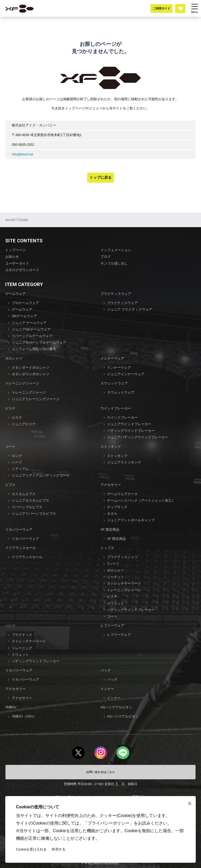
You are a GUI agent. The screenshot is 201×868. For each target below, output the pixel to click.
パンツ (10, 626)
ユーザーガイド (17, 264)
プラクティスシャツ (122, 557)
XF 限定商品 (110, 530)
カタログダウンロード (22, 270)
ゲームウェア (15, 294)
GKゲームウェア (24, 316)
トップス (107, 548)
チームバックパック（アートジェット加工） (141, 501)
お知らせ (12, 257)
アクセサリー (111, 485)
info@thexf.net (22, 154)
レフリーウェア (112, 626)
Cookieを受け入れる (31, 849)
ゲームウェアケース (122, 494)
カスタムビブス (24, 494)
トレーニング (22, 648)
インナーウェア (112, 359)
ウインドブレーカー (116, 408)
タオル (112, 514)
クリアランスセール (21, 548)
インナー (107, 689)
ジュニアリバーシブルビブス (34, 514)
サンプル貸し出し (114, 264)
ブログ (106, 257)
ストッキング (111, 447)
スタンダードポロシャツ (30, 368)
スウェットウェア (114, 383)
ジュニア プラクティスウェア (130, 310)
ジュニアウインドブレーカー (129, 424)
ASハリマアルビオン (116, 707)
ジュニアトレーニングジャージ (36, 399)
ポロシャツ (14, 359)
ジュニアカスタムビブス (30, 501)
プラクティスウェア (116, 294)
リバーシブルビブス (27, 507)
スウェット (116, 603)
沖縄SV (11, 707)
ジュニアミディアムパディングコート (41, 475)
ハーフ (17, 462)
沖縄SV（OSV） (24, 716)
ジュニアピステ (24, 424)
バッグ (106, 670)
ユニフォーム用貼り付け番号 (34, 349)
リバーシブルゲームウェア (32, 336)
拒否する (59, 849)
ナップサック (117, 507)
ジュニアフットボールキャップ (131, 520)
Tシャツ (113, 564)
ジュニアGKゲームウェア (31, 329)
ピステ (10, 408)
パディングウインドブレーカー (131, 431)
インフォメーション (116, 250)
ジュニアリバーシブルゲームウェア (39, 343)
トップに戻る (100, 177)
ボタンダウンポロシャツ (30, 374)
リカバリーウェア (19, 530)
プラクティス (22, 635)
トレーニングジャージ (22, 383)
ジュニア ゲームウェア (29, 323)
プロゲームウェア (25, 303)
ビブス (10, 485)
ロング (17, 456)
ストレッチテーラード (124, 584)
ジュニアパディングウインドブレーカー (138, 437)
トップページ (15, 250)
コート (10, 447)
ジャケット (116, 577)
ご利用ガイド (161, 8)
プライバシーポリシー (109, 823)
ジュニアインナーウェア (126, 374)
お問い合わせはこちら (100, 772)
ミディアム (20, 469)
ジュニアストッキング (124, 462)
